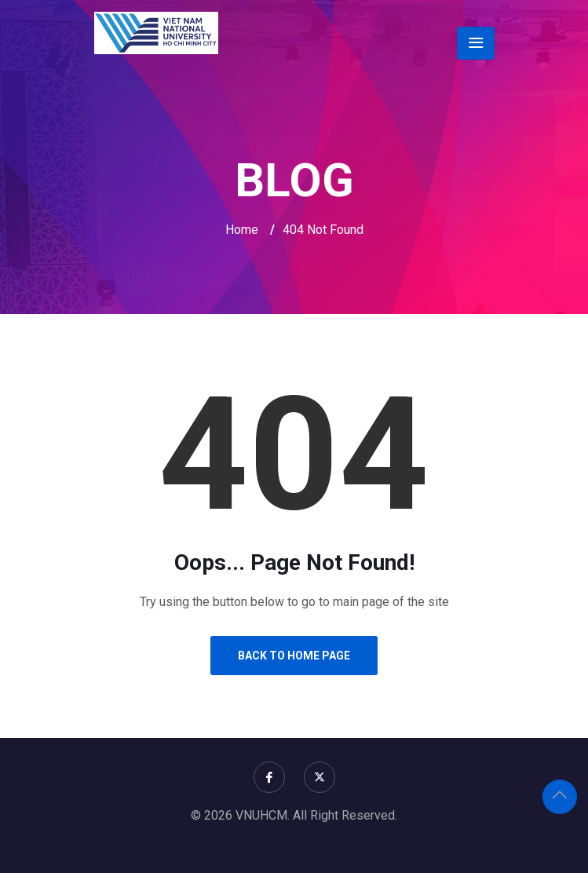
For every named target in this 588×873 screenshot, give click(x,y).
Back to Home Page (294, 656)
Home (242, 230)
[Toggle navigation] (476, 43)
